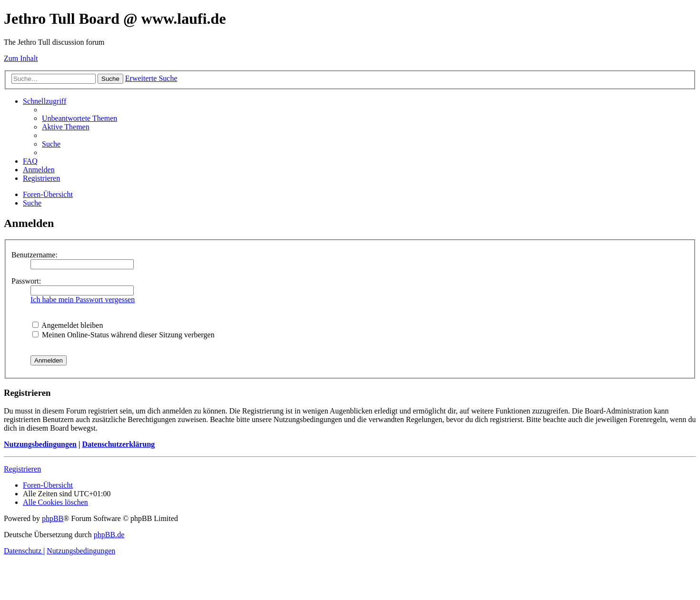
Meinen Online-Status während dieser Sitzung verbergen (123, 335)
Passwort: (26, 281)
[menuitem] (79, 118)
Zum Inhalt (21, 58)
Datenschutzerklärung (118, 444)
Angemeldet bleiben (68, 325)
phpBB (53, 518)
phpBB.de (109, 535)
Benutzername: (35, 255)
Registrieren (22, 469)
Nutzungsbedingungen (40, 444)
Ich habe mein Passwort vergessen (83, 300)
